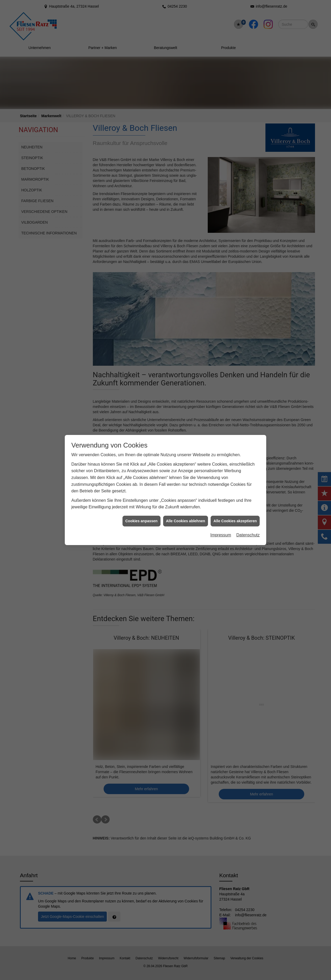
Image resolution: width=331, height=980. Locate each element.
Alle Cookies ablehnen (186, 514)
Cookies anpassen (142, 514)
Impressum (221, 528)
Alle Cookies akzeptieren (235, 514)
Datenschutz (248, 528)
